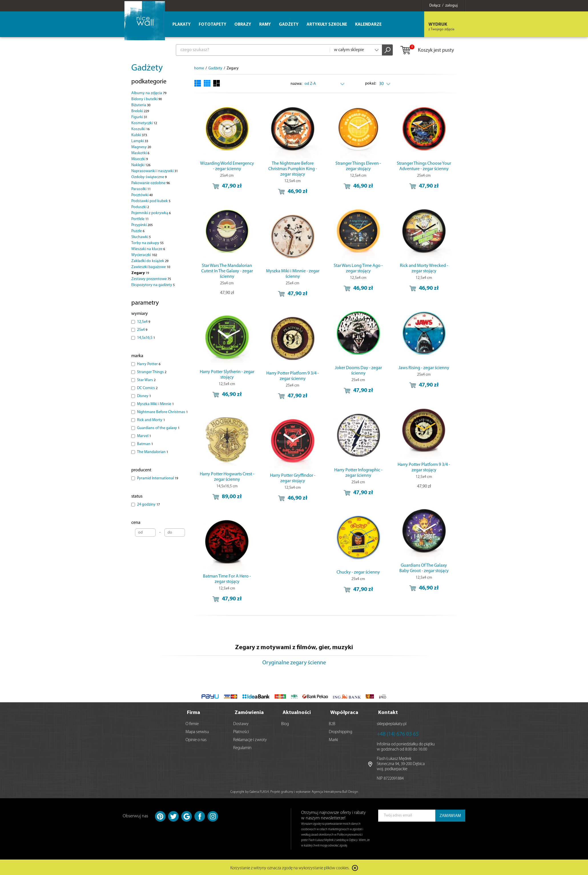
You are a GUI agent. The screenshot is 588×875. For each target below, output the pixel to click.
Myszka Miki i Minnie (155, 404)
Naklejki (141, 165)
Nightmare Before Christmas (162, 412)
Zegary (140, 273)
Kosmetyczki (144, 123)
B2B (332, 724)
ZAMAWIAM (450, 815)
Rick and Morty (151, 420)
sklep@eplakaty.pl (392, 724)
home (199, 68)
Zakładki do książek (150, 261)
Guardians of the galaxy (158, 428)
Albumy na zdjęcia (149, 93)
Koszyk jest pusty (427, 51)
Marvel (144, 436)
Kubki (139, 135)
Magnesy (141, 147)
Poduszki (140, 207)
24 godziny (148, 505)
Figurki (139, 117)
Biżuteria (141, 105)
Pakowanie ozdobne (151, 183)
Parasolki (141, 189)
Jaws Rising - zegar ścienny (424, 368)
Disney (144, 396)
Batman (145, 444)
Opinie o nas (196, 740)
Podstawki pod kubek (151, 201)
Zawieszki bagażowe (151, 267)
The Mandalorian (153, 452)
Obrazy (243, 25)
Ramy (265, 25)
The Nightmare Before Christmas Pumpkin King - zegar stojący (293, 169)
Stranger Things (152, 372)
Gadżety (147, 68)
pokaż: (371, 84)
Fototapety (213, 25)
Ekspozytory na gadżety (153, 285)
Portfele (140, 219)
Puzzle (138, 231)
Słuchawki (141, 237)
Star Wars (146, 380)
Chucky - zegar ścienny (358, 572)
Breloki (140, 111)
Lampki (140, 141)
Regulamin (242, 748)
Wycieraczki (144, 255)
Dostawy (241, 724)
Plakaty (182, 25)
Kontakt (388, 712)
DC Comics (147, 388)
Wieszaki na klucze (148, 249)
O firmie (192, 724)
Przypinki (142, 225)
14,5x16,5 (146, 338)
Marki (333, 740)
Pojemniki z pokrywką (151, 213)
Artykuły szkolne (327, 25)
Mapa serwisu (197, 732)
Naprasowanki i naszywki (155, 171)
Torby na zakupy (147, 243)
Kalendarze (368, 25)
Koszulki (140, 129)
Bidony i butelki (147, 99)
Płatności (241, 732)
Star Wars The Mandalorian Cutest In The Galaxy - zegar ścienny (227, 271)
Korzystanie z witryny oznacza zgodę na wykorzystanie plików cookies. (290, 868)
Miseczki (140, 159)
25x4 (142, 330)
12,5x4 (144, 322)
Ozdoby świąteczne (149, 177)
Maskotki (140, 153)
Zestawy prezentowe (151, 279)
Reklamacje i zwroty (250, 740)
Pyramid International (158, 478)
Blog (285, 724)
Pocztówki (142, 195)
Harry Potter (149, 364)
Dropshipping (341, 732)
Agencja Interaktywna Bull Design (335, 791)
